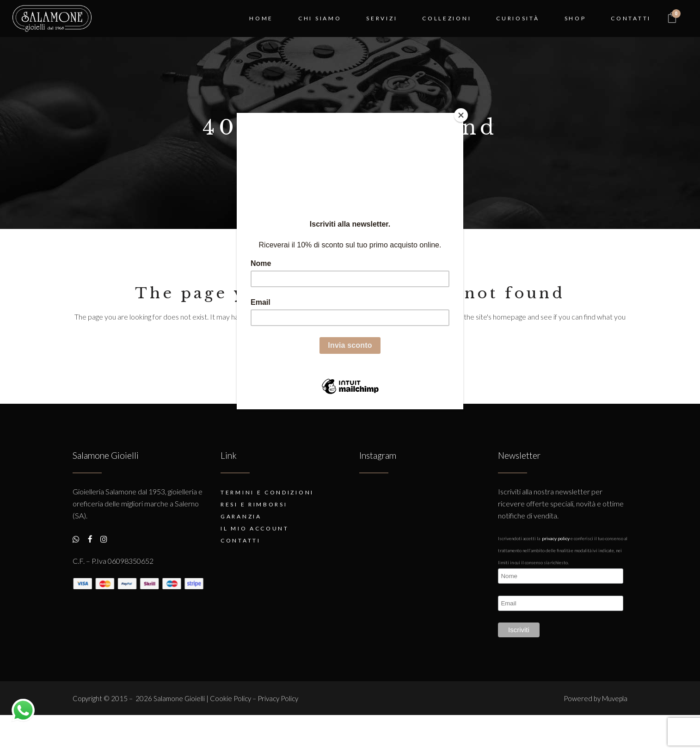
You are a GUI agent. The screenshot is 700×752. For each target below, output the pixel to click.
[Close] (461, 115)
